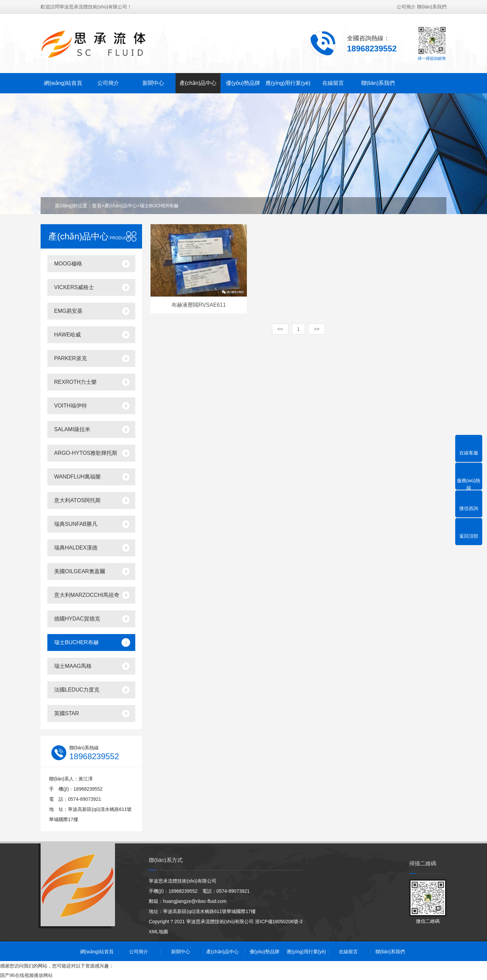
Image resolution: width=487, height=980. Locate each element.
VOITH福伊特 (71, 406)
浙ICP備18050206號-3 (279, 921)
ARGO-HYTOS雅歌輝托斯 (86, 453)
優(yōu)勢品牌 (243, 83)
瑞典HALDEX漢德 (76, 548)
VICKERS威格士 (74, 287)
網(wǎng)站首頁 (63, 83)
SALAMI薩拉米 (72, 429)
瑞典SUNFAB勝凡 (76, 524)
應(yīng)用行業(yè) (288, 83)
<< (280, 329)
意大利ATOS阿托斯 (77, 500)
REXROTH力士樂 (75, 382)
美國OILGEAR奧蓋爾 (80, 571)
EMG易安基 (68, 311)
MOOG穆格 (68, 264)
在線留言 (333, 83)
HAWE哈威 (67, 335)
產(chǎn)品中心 (198, 83)
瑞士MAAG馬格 (73, 666)
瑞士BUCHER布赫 (159, 206)
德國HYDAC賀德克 (77, 619)
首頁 (97, 206)
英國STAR (66, 713)
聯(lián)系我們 (432, 7)
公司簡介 (406, 7)
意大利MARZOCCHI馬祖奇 (87, 595)
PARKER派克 (71, 358)
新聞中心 (153, 83)
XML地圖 (158, 932)
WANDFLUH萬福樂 (77, 477)
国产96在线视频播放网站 (26, 975)
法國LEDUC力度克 (77, 690)
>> (317, 329)
